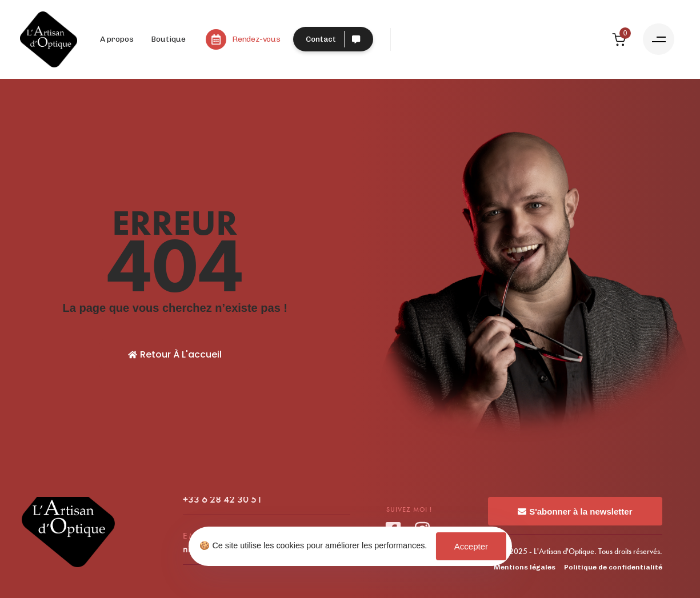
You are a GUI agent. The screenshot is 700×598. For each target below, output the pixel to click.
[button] (659, 39)
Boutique (168, 39)
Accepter (471, 546)
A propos (117, 39)
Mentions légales (525, 567)
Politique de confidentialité (613, 567)
